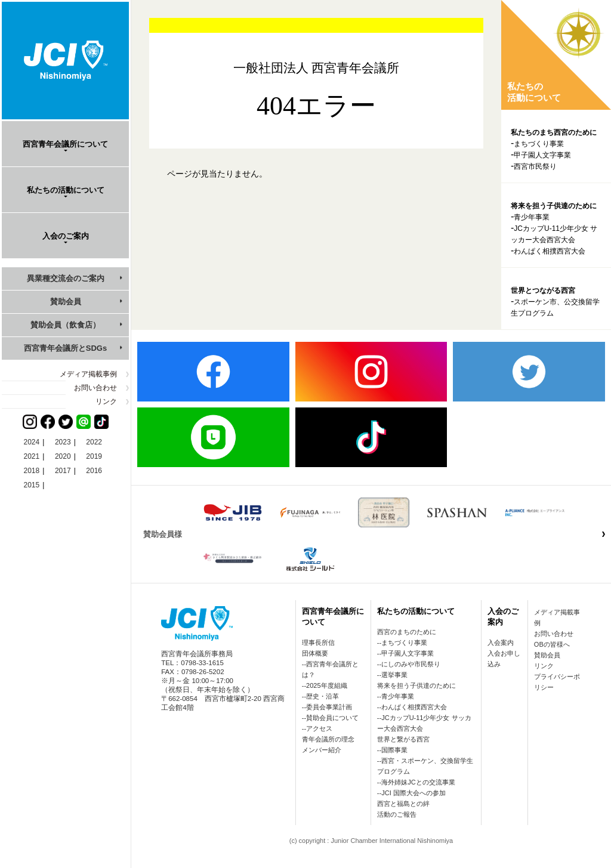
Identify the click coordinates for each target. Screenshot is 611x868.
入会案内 (501, 642)
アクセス (319, 728)
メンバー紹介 (322, 750)
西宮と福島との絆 (403, 804)
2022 (94, 442)
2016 (94, 471)
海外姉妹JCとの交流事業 (418, 782)
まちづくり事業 (539, 144)
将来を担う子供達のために (554, 206)
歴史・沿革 (323, 696)
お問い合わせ (95, 388)
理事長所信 (318, 642)
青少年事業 (532, 217)
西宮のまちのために (407, 632)
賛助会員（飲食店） (65, 325)
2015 (32, 485)
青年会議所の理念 (328, 739)
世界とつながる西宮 (543, 291)
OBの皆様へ (552, 644)
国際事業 (394, 750)
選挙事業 (394, 675)
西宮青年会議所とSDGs (65, 348)
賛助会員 (66, 302)
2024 (32, 442)
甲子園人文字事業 (542, 155)
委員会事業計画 (329, 707)
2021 (32, 456)
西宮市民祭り (535, 166)
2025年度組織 (326, 685)
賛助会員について (332, 718)
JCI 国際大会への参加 (413, 793)
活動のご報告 (397, 814)
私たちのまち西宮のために (554, 132)
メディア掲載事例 (88, 374)
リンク (106, 401)
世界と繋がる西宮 (403, 739)
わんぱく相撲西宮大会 (550, 251)
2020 (63, 456)
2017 (63, 471)
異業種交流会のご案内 (66, 278)
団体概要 (315, 653)
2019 (94, 456)
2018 (32, 471)
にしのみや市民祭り (411, 664)
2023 (63, 442)
